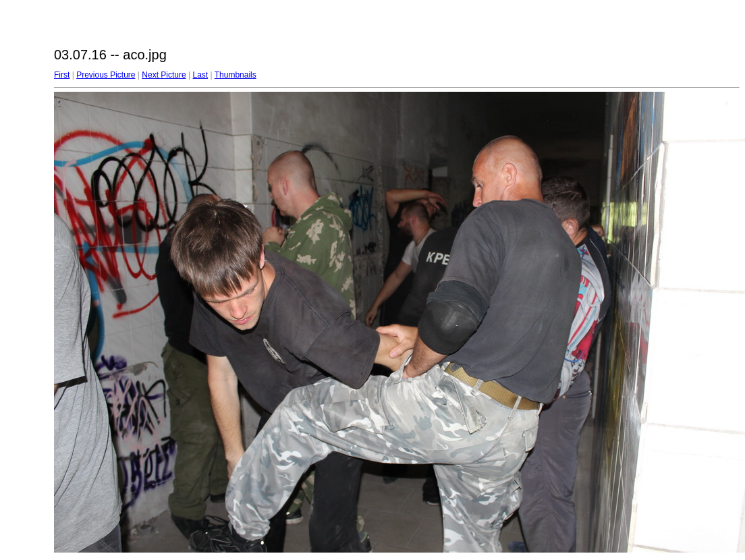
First (62, 75)
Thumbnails (236, 75)
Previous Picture (106, 75)
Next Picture (164, 75)
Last (200, 75)
